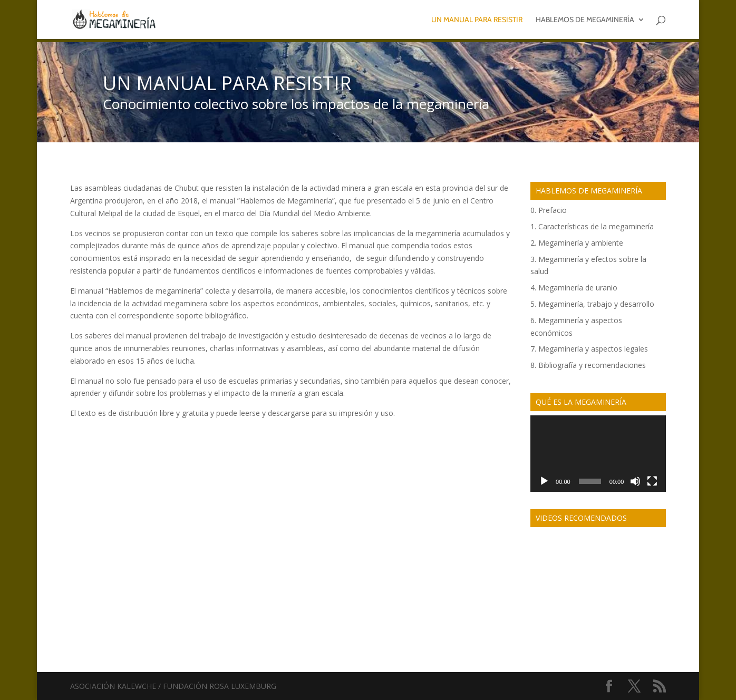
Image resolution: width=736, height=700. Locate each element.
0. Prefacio (549, 210)
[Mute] (635, 481)
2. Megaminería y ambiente (577, 243)
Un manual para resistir (477, 20)
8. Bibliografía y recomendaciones (588, 365)
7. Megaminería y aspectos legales (589, 349)
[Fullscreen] (652, 481)
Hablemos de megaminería (585, 20)
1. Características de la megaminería (592, 226)
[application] (598, 454)
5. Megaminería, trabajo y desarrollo (592, 304)
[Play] (544, 481)
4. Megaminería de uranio (574, 288)
